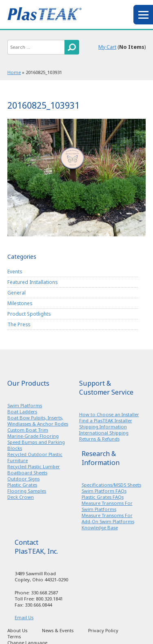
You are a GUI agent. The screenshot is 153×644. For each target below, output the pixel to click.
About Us (17, 630)
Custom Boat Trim (28, 430)
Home (14, 72)
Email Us (24, 617)
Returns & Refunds (99, 439)
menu (143, 15)
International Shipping (104, 433)
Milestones (20, 303)
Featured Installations (32, 282)
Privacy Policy (103, 630)
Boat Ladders (22, 412)
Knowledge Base (100, 527)
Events (15, 271)
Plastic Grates (22, 485)
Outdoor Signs (23, 479)
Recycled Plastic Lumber (34, 466)
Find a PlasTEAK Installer (106, 420)
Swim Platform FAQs (104, 491)
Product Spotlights (29, 314)
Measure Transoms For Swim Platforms (107, 506)
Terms (14, 636)
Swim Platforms (25, 405)
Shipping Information (103, 427)
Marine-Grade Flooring (33, 436)
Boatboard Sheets (27, 473)
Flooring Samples (27, 491)
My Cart (107, 47)
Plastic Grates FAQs (103, 497)
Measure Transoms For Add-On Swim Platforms (108, 518)
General (17, 293)
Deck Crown (21, 497)
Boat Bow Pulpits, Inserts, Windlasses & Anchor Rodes (38, 421)
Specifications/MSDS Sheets (111, 485)
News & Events (58, 630)
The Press (19, 324)
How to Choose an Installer (109, 414)
